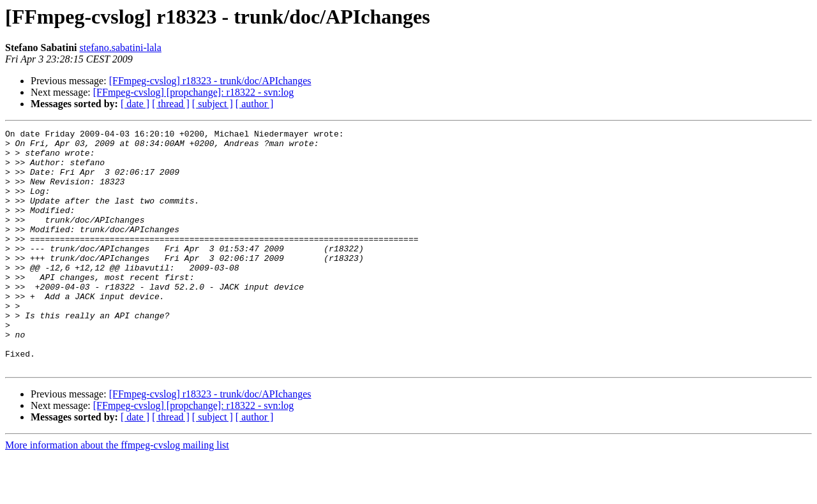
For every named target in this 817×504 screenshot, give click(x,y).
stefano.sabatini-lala (120, 48)
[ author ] (255, 104)
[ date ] (135, 104)
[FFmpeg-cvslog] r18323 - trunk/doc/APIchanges (210, 81)
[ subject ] (213, 104)
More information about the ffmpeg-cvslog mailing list (117, 493)
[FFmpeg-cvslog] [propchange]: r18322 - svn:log (194, 92)
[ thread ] (171, 104)
